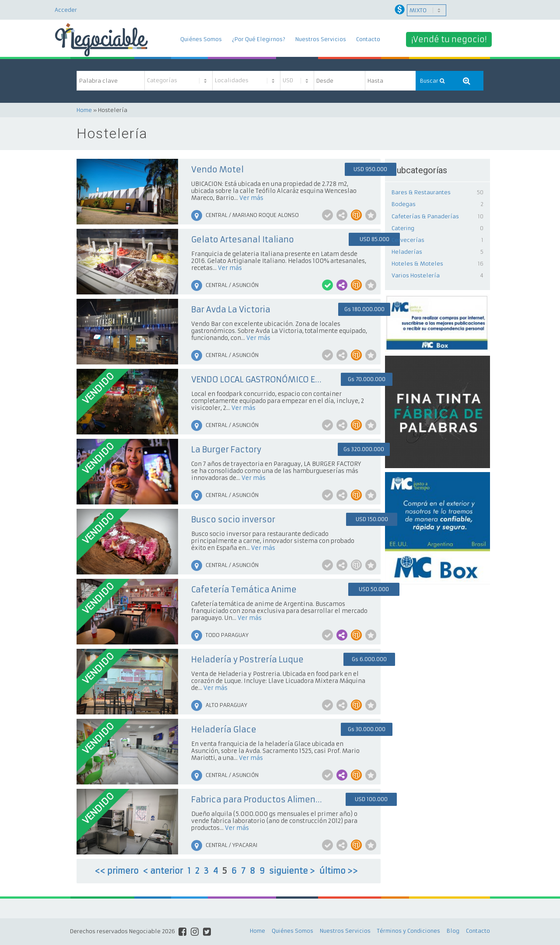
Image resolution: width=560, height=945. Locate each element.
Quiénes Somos (201, 39)
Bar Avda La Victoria (231, 310)
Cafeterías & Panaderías (425, 216)
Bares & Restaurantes (421, 192)
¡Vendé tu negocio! (449, 40)
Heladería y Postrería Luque (247, 660)
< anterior (163, 871)
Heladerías (407, 252)
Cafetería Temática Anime (244, 590)
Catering (403, 228)
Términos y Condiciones (409, 931)
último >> (339, 871)
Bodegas (404, 204)
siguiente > (292, 871)
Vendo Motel (217, 170)
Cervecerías (408, 240)
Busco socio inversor (233, 520)
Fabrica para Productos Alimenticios (257, 800)
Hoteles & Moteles (417, 264)
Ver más (251, 198)
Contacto (368, 39)
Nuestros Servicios (321, 39)
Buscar (432, 81)
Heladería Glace (224, 730)
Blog (453, 931)
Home (84, 110)
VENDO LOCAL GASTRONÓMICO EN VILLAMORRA (257, 380)
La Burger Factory (226, 450)
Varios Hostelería (416, 275)
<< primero (117, 871)
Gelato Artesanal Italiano (243, 240)
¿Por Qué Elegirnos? (259, 39)
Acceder (66, 10)
